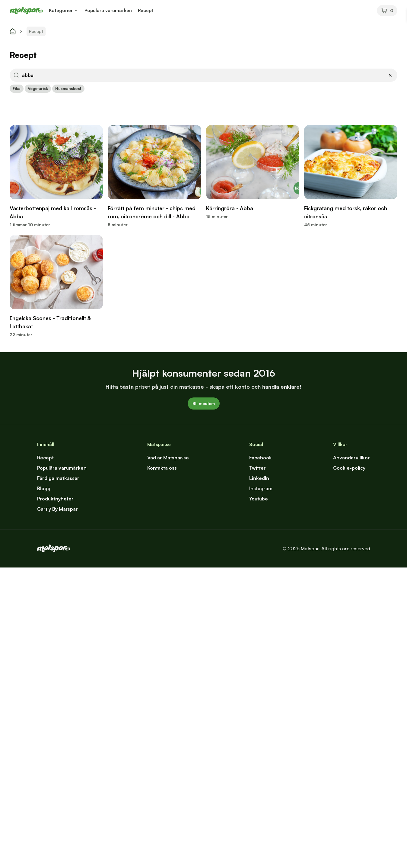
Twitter (258, 468)
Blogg (44, 488)
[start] (13, 31)
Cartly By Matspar (57, 509)
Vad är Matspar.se (168, 458)
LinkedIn (259, 478)
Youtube (259, 499)
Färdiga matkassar (58, 478)
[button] (76, 10)
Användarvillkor (351, 458)
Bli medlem (204, 403)
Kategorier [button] (61, 10)
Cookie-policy (349, 468)
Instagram (261, 488)
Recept (146, 10)
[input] (203, 75)
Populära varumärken (108, 10)
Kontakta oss (162, 468)
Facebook (261, 458)
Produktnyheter (55, 499)
